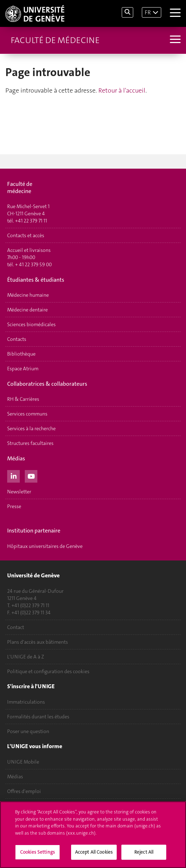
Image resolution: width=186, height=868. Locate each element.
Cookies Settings (38, 853)
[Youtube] (31, 475)
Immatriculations (26, 702)
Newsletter (19, 492)
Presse (14, 506)
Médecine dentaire (27, 310)
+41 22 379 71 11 (31, 221)
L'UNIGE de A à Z (26, 657)
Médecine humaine (28, 295)
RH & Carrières (23, 399)
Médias (15, 776)
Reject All (144, 853)
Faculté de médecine (55, 40)
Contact (16, 627)
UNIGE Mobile (23, 762)
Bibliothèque (21, 354)
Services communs (27, 414)
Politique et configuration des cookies (48, 671)
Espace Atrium (23, 369)
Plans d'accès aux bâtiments (38, 642)
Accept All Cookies (94, 853)
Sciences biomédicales (31, 324)
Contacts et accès (26, 235)
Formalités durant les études (38, 717)
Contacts (17, 339)
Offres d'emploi (24, 791)
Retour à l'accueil (122, 90)
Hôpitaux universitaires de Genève (45, 546)
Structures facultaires (30, 443)
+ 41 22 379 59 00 (33, 264)
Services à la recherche (31, 428)
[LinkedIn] (13, 475)
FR (148, 12)
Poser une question (28, 731)
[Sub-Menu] (174, 40)
